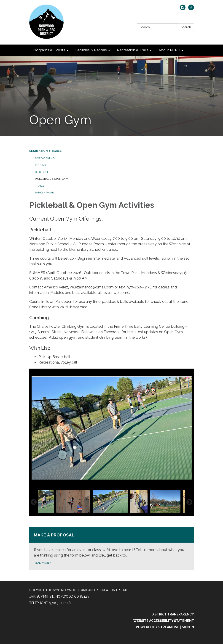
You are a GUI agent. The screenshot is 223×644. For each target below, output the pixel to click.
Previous (34, 502)
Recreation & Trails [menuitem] (133, 50)
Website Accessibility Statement (164, 621)
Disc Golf (42, 172)
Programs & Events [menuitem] (49, 50)
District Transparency (173, 614)
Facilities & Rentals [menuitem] (91, 50)
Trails (40, 186)
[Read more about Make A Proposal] (112, 549)
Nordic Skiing (45, 158)
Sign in (188, 627)
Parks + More (44, 193)
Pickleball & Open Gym (52, 179)
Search (186, 27)
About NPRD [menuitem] (169, 50)
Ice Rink (41, 165)
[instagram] (183, 9)
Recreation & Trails (45, 151)
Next (189, 502)
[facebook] (191, 9)
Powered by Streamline (158, 627)
